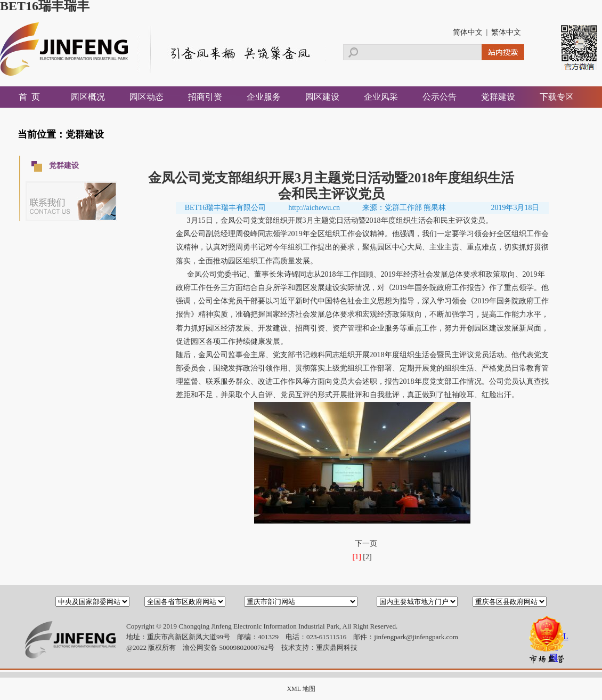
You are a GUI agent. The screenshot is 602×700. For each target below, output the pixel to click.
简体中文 (468, 32)
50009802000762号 (247, 647)
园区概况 (88, 97)
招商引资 (205, 97)
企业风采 (381, 97)
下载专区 (557, 97)
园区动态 (147, 97)
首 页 (29, 97)
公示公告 (440, 97)
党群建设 (498, 97)
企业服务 (264, 97)
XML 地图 (301, 689)
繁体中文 (506, 32)
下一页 (366, 544)
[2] (367, 557)
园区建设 (322, 97)
